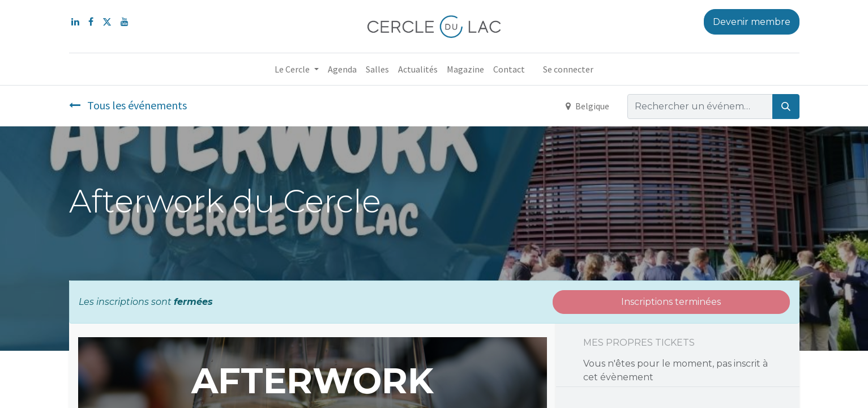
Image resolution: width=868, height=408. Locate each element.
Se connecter (568, 69)
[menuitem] (342, 69)
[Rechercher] (786, 107)
